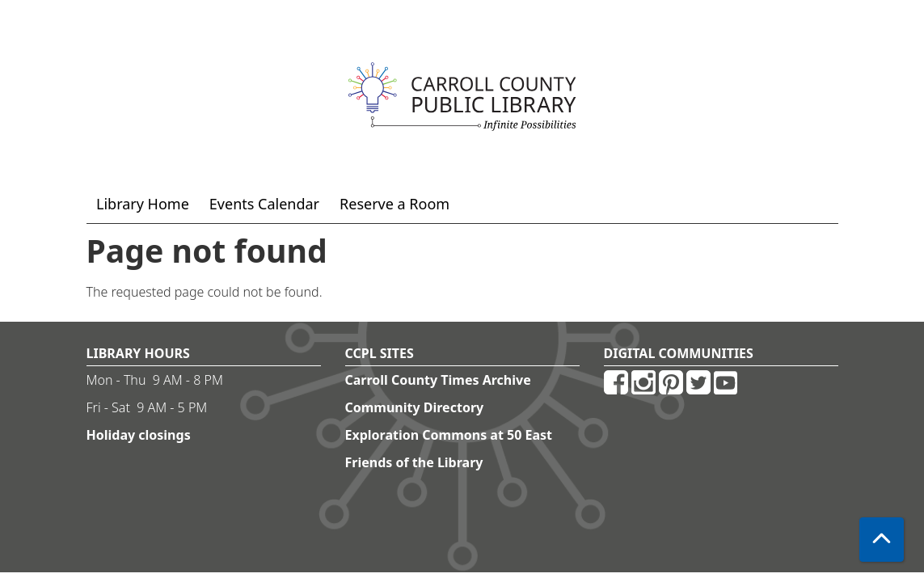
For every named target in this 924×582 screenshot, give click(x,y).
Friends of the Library (414, 462)
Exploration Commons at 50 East (449, 435)
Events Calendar (264, 204)
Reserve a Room (394, 204)
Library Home (143, 204)
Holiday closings (139, 435)
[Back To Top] (882, 540)
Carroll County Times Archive (438, 380)
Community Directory (415, 407)
